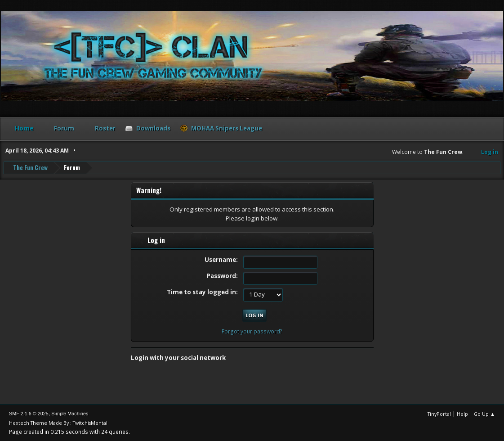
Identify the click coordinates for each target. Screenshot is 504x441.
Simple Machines (70, 414)
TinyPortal (439, 414)
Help (462, 414)
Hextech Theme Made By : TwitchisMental (58, 423)
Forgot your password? (252, 331)
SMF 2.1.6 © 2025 (29, 414)
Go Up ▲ (484, 414)
